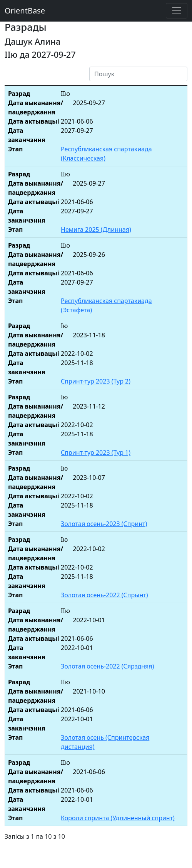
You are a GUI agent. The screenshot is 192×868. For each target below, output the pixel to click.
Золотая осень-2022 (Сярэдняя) (107, 666)
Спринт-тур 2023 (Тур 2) (96, 381)
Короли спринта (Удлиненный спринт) (118, 818)
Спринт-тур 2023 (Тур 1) (96, 452)
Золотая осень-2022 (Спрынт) (104, 595)
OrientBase (25, 11)
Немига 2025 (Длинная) (96, 230)
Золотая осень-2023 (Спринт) (104, 524)
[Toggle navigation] (177, 11)
